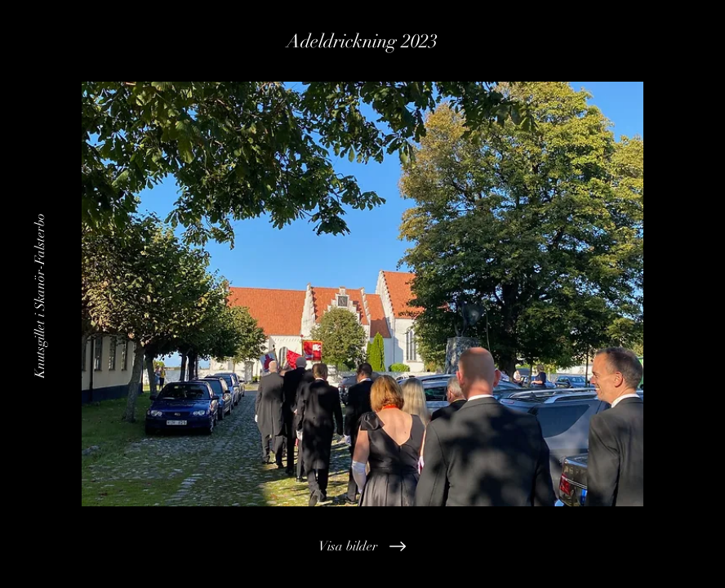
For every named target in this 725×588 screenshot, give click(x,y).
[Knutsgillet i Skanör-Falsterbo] (40, 294)
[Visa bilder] (363, 546)
